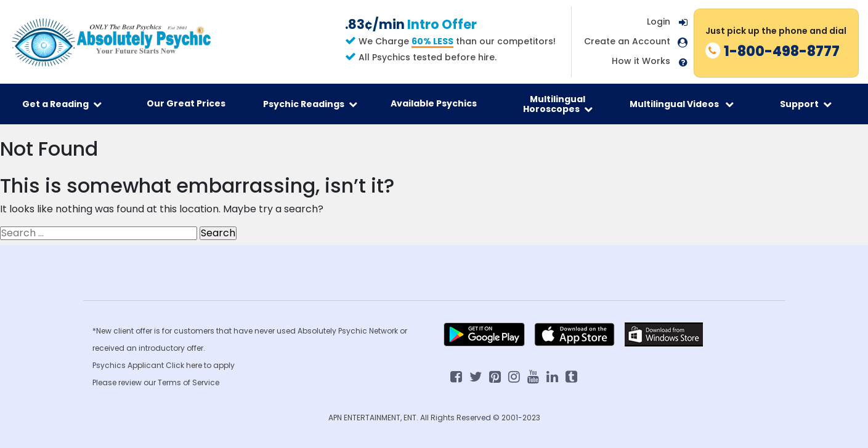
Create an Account (627, 42)
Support (806, 104)
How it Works (641, 61)
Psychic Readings (310, 104)
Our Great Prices (186, 103)
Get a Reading (62, 104)
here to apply (210, 365)
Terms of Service (189, 382)
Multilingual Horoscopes (558, 104)
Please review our (125, 382)
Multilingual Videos (682, 104)
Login (659, 22)
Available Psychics (434, 103)
